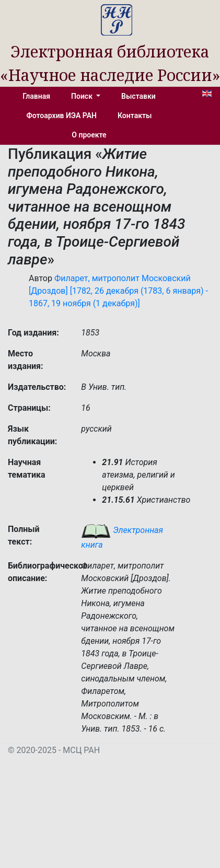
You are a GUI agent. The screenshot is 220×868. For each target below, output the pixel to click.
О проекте (89, 135)
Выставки (138, 96)
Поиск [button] (83, 96)
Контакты (135, 115)
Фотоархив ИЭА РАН (62, 115)
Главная (36, 96)
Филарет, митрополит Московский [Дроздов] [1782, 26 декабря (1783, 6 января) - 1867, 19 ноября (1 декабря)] (118, 291)
